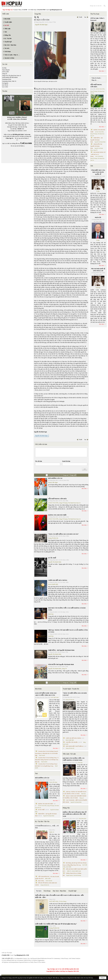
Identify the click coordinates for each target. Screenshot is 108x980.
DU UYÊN (5, 87)
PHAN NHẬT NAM (76, 871)
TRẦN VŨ (69, 871)
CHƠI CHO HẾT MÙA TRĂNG (58, 580)
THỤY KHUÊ (42, 755)
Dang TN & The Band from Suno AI (12, 76)
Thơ (36, 774)
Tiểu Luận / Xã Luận (69, 754)
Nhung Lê (82, 798)
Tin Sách (39, 891)
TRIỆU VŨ (52, 832)
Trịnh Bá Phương (77, 875)
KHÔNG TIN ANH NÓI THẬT (57, 515)
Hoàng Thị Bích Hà (53, 538)
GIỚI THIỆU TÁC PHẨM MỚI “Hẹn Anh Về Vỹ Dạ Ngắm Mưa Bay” (56, 924)
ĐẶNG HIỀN (48, 879)
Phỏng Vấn (66, 808)
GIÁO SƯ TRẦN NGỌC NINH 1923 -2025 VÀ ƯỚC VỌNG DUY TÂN (46, 694)
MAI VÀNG (41, 881)
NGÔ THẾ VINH (55, 697)
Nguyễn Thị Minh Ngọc (41, 25)
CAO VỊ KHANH (99, 156)
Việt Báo (98, 288)
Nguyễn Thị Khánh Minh (55, 562)
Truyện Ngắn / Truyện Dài (71, 689)
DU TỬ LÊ (5, 85)
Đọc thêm (84, 488)
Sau (85, 17)
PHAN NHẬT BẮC (53, 584)
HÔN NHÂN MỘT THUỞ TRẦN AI (75, 746)
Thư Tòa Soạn (95, 14)
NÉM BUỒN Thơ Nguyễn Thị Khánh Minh (61, 664)
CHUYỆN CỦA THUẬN (72, 742)
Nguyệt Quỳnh (69, 875)
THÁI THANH (49, 881)
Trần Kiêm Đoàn (82, 819)
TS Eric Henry (63, 901)
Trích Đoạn (47, 891)
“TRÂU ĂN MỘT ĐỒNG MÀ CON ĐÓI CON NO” (63, 534)
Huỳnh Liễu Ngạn (53, 482)
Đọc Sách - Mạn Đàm (60, 891)
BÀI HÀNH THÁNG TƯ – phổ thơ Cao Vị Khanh (98, 154)
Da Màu (4, 68)
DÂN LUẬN (6, 72)
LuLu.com (27, 134)
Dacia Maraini (6, 70)
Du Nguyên (5, 83)
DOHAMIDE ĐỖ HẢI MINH (10, 77)
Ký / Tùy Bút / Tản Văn (42, 821)
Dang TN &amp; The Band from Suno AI (70, 503)
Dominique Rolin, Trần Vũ (9, 81)
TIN (92, 166)
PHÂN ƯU (98, 217)
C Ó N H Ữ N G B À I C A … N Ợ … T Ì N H (47, 827)
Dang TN (5, 74)
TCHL (98, 191)
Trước (81, 17)
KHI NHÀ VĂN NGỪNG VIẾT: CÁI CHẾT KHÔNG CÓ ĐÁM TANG (74, 759)
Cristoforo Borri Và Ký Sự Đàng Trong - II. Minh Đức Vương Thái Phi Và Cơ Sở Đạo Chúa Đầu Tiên (47, 760)
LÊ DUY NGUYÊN (53, 503)
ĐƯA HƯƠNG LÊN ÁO (55, 478)
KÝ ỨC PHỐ (52, 558)
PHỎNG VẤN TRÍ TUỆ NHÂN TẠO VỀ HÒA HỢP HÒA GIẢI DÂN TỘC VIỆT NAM (74, 814)
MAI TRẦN (69, 867)
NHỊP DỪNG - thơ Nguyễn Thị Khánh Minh (61, 650)
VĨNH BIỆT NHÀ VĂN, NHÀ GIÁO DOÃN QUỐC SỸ (98, 172)
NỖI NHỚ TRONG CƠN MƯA (57, 499)
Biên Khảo (38, 689)
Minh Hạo (51, 614)
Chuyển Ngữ (72, 891)
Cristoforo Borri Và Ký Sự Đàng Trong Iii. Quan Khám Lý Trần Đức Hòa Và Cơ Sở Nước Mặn (47, 753)
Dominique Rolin (7, 79)
